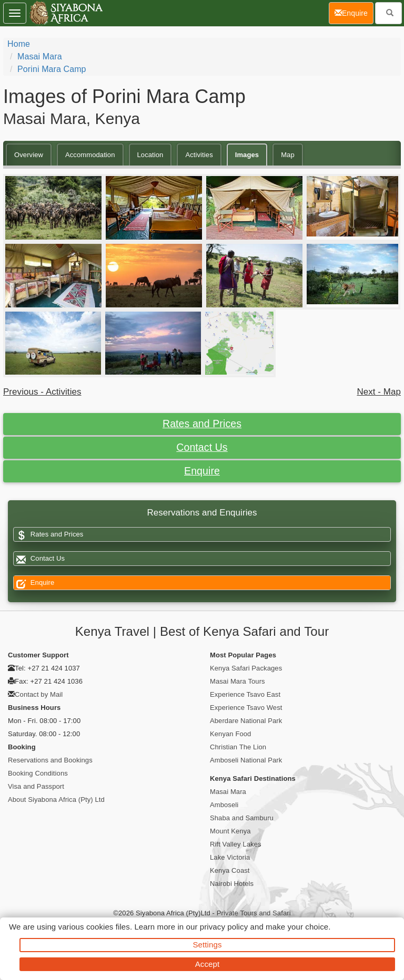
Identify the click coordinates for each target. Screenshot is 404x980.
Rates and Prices (202, 424)
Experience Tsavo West (246, 708)
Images (247, 155)
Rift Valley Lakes (236, 844)
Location (150, 155)
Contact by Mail (39, 694)
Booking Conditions (38, 773)
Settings (208, 945)
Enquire (202, 471)
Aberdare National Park (246, 721)
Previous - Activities (42, 392)
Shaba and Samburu (242, 818)
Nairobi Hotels (232, 884)
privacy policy (224, 927)
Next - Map (379, 392)
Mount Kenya (230, 831)
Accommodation (90, 155)
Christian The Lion (238, 747)
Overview (29, 155)
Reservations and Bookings (50, 760)
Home (19, 44)
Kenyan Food (230, 734)
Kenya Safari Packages (246, 668)
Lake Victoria (230, 857)
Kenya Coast (230, 870)
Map (288, 155)
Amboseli (224, 805)
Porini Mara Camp (52, 69)
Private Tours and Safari (254, 913)
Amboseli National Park (246, 760)
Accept (207, 964)
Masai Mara (40, 56)
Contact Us (202, 447)
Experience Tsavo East (245, 694)
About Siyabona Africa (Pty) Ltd (56, 800)
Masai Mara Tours (238, 681)
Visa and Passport (36, 786)
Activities (199, 155)
